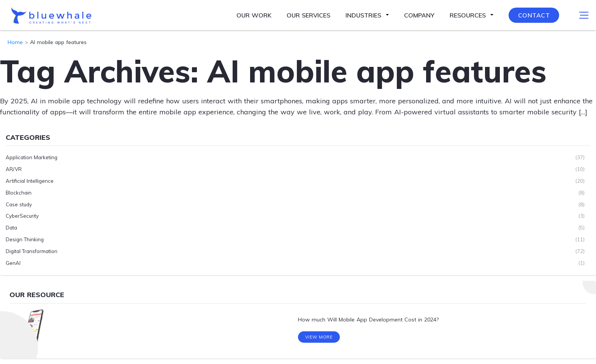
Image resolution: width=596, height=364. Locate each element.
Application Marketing (32, 157)
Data (11, 228)
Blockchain (19, 193)
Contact (534, 15)
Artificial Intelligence (30, 181)
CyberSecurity (22, 216)
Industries (363, 15)
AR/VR (14, 169)
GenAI (13, 263)
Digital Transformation (32, 251)
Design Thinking (25, 239)
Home (15, 42)
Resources (468, 15)
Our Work (254, 15)
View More (319, 337)
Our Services (308, 15)
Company (419, 15)
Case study (19, 204)
